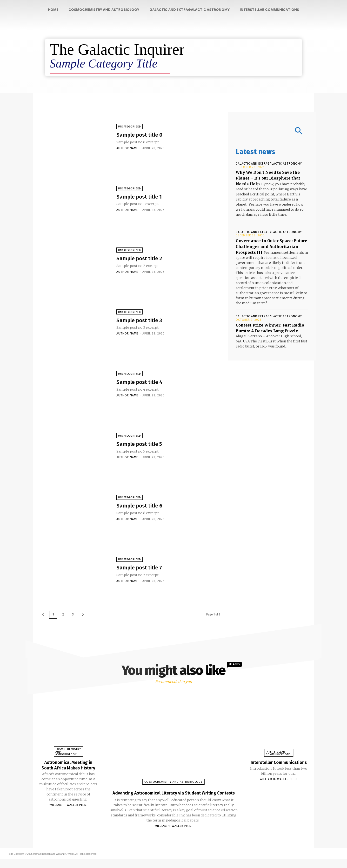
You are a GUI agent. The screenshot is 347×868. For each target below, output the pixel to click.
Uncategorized (130, 128)
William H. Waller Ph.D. (68, 810)
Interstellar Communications (278, 753)
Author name (127, 149)
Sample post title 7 (146, 568)
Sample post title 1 (145, 197)
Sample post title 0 (146, 135)
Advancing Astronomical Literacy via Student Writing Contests (174, 796)
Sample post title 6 (146, 506)
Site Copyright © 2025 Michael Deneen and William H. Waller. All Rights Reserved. (53, 863)
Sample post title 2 (146, 259)
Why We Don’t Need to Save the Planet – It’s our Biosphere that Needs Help (268, 178)
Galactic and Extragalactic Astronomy (269, 164)
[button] (272, 131)
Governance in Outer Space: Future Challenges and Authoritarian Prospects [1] (271, 247)
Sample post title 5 (146, 444)
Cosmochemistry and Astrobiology (68, 752)
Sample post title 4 (146, 383)
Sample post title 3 (146, 321)
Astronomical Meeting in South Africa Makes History (68, 768)
